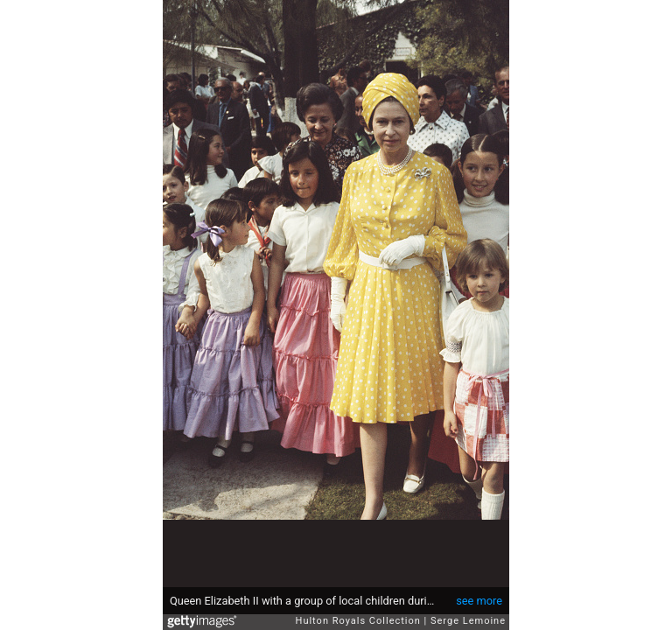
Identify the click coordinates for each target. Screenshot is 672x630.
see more (479, 601)
